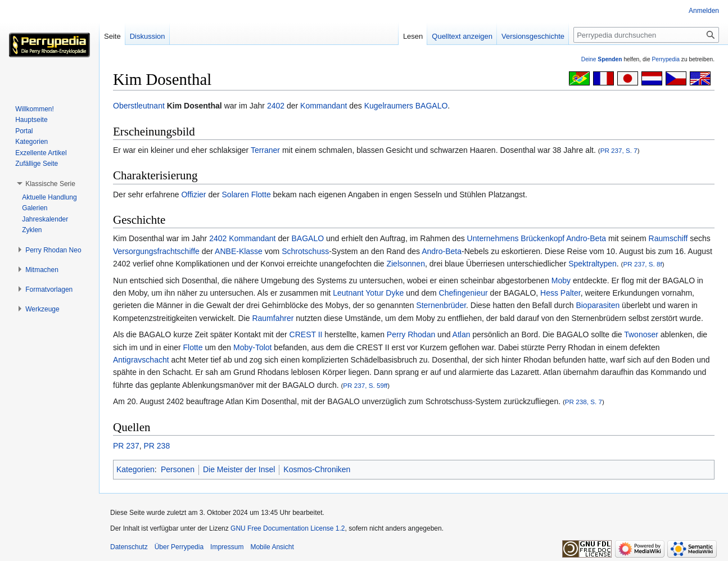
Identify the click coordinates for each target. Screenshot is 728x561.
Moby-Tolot (252, 347)
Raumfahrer (273, 318)
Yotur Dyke (385, 293)
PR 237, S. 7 (619, 150)
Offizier (193, 194)
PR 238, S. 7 (584, 402)
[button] (50, 184)
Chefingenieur (464, 293)
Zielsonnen (406, 264)
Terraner (265, 150)
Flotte (193, 347)
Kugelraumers (389, 106)
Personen (178, 469)
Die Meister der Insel (239, 469)
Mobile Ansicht (272, 547)
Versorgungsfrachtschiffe (156, 251)
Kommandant (324, 106)
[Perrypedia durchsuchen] (646, 35)
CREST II (306, 334)
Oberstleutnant (139, 106)
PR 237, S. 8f (642, 264)
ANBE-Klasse (239, 251)
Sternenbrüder (441, 305)
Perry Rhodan (411, 334)
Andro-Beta (442, 251)
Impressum (227, 547)
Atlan (462, 334)
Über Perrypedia (179, 547)
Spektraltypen (593, 264)
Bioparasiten (598, 305)
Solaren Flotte (247, 194)
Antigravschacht (141, 360)
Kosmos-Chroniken (317, 469)
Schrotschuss (305, 251)
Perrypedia (666, 59)
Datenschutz (129, 547)
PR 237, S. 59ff (365, 385)
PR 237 (126, 446)
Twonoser (641, 334)
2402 (276, 106)
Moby (561, 280)
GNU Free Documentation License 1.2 (288, 528)
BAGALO (432, 106)
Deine (602, 59)
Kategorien (135, 469)
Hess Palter (560, 293)
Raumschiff (668, 238)
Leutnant (348, 293)
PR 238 (157, 446)
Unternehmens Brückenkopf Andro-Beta (537, 238)
